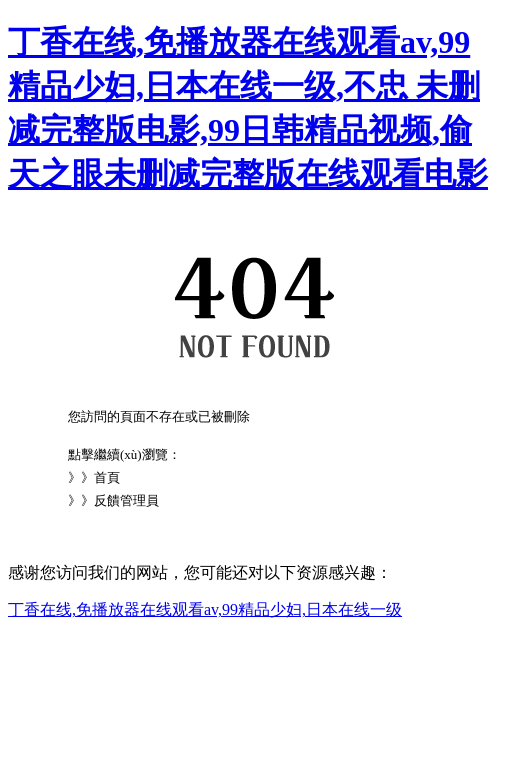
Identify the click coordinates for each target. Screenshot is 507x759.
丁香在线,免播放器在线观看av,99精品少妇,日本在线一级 (205, 609)
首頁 (107, 477)
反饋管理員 (126, 500)
